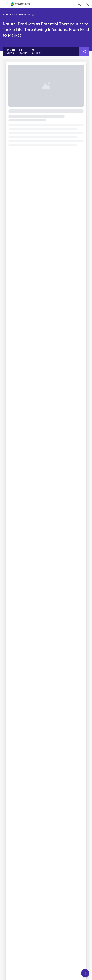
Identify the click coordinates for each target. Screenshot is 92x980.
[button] (24, 51)
